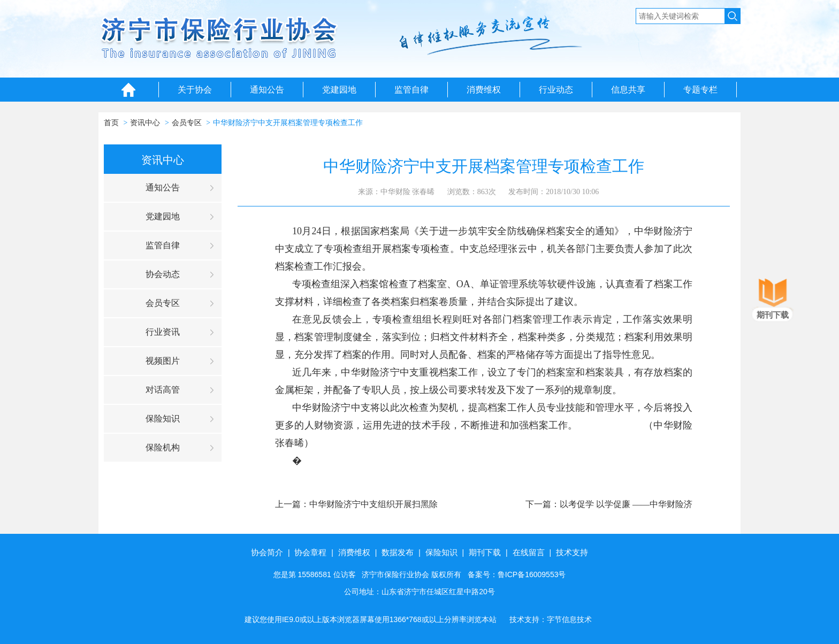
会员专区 (187, 123)
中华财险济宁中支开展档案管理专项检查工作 (288, 123)
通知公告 (267, 90)
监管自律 (411, 90)
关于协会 (195, 90)
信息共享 (628, 90)
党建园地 (339, 90)
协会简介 (267, 552)
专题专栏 (700, 90)
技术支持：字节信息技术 (551, 619)
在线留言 (529, 552)
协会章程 (310, 552)
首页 (111, 123)
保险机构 (163, 447)
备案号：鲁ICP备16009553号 (517, 574)
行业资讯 (163, 332)
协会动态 (163, 274)
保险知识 (163, 419)
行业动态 (556, 90)
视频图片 (163, 361)
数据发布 (398, 552)
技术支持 (572, 552)
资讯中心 (145, 123)
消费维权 (484, 90)
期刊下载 (485, 552)
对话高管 (163, 390)
